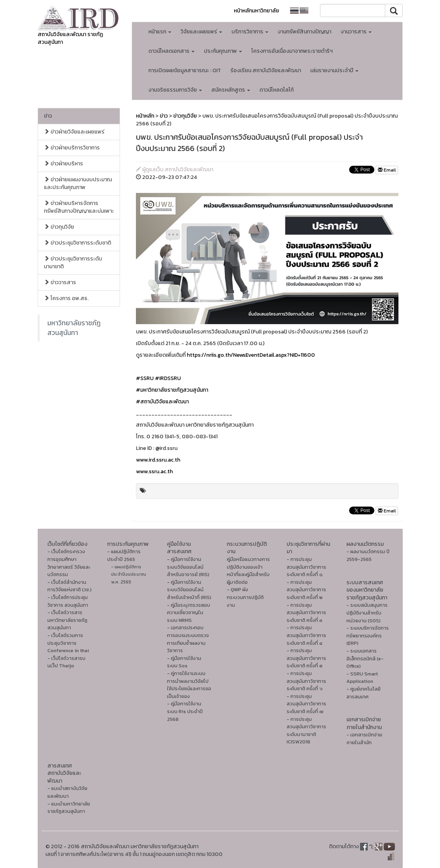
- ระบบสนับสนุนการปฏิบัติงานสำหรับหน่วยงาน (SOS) (367, 613)
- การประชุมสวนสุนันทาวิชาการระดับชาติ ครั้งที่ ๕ (306, 658)
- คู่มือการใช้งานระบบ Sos (184, 662)
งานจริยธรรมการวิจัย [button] (175, 90)
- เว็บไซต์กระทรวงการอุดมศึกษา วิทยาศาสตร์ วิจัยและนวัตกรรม (69, 563)
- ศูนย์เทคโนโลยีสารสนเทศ (363, 693)
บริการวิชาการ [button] (250, 32)
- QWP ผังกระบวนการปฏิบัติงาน (245, 597)
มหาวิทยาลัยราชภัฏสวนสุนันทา (74, 328)
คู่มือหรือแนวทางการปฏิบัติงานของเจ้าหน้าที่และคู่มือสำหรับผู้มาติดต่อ (248, 571)
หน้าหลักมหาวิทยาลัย (257, 11)
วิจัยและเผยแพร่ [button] (201, 32)
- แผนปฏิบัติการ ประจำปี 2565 (124, 555)
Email (387, 170)
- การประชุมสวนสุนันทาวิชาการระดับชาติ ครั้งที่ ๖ (306, 681)
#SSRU (145, 378)
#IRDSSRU (168, 378)
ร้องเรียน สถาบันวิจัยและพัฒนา (266, 70)
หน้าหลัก (145, 116)
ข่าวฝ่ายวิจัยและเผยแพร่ (74, 132)
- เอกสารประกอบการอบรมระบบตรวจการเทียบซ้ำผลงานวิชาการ (188, 639)
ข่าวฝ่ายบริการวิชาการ (72, 148)
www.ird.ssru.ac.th (158, 460)
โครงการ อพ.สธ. (66, 298)
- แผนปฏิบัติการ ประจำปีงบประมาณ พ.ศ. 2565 (129, 574)
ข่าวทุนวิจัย (59, 227)
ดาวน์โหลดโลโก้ (277, 90)
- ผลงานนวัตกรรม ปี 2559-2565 (368, 555)
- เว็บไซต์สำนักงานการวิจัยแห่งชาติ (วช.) (70, 586)
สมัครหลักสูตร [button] (231, 90)
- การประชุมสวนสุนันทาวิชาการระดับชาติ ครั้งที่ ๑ (306, 567)
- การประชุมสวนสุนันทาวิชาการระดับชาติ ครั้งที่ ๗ (306, 704)
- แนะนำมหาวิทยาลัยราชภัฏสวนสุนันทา (69, 808)
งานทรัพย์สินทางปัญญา (304, 32)
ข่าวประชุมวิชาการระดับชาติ (77, 243)
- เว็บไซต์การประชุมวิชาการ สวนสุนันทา (68, 601)
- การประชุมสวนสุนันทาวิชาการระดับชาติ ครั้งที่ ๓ (306, 613)
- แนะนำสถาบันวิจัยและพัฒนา (67, 792)
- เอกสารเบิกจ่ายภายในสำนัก (364, 739)
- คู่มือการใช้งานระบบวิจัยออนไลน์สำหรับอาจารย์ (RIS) (188, 567)
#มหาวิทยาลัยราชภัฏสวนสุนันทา (172, 390)
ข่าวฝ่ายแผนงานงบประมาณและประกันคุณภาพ (78, 183)
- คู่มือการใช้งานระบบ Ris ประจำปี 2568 (185, 711)
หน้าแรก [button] (160, 32)
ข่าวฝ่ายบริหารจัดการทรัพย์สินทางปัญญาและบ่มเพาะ (79, 207)
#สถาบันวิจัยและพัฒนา (162, 402)
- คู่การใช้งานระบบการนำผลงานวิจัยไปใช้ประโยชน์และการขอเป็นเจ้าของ (189, 685)
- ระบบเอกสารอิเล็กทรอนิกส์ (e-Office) (365, 658)
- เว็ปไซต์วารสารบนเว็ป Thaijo (66, 662)
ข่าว (48, 116)
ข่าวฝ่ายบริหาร (63, 164)
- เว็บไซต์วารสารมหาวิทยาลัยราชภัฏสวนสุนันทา (67, 620)
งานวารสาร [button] (356, 32)
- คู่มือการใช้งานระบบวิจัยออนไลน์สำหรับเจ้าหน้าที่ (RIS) (189, 590)
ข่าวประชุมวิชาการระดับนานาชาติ (73, 263)
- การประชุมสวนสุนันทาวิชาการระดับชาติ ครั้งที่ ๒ (306, 590)
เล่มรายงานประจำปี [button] (334, 70)
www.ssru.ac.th (154, 471)
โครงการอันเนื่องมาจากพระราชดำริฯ (292, 51)
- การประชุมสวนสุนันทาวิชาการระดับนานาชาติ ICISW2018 (306, 731)
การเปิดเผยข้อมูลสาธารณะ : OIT (185, 70)
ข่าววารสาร (60, 282)
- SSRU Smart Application (362, 678)
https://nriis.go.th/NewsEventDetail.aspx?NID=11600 (251, 355)
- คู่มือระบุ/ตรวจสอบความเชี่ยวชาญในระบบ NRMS (189, 613)
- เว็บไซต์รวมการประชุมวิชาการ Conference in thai (68, 643)
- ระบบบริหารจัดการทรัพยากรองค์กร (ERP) (368, 635)
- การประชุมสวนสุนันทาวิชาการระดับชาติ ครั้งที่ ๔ (306, 635)
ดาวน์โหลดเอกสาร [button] (171, 51)
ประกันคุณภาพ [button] (223, 51)
